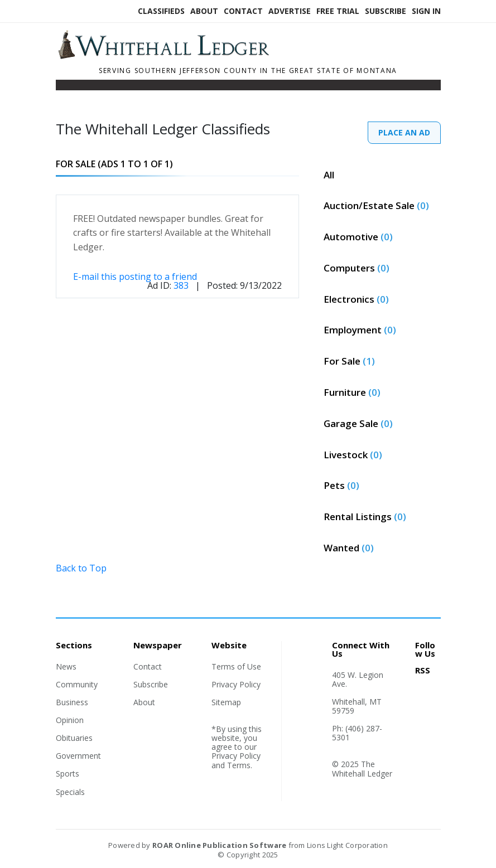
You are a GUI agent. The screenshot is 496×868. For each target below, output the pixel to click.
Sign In (426, 11)
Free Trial (338, 11)
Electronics (356, 299)
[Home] (198, 56)
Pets (341, 485)
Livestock (353, 455)
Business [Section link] (72, 702)
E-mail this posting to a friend (135, 277)
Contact (243, 11)
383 (181, 285)
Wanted (349, 548)
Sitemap (226, 702)
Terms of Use (236, 666)
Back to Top (81, 568)
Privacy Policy (236, 684)
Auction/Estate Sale (376, 205)
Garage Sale (358, 423)
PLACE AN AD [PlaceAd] (404, 132)
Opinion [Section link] (70, 720)
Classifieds (161, 11)
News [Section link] (66, 666)
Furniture (352, 392)
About (204, 11)
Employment (360, 330)
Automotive (358, 237)
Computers (357, 268)
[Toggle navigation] (63, 88)
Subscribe (386, 11)
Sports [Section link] (68, 774)
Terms (239, 765)
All (329, 175)
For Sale (349, 361)
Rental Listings (365, 517)
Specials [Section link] (70, 792)
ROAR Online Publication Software (219, 845)
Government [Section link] (78, 756)
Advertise (290, 11)
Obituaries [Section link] (74, 738)
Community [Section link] (77, 684)
